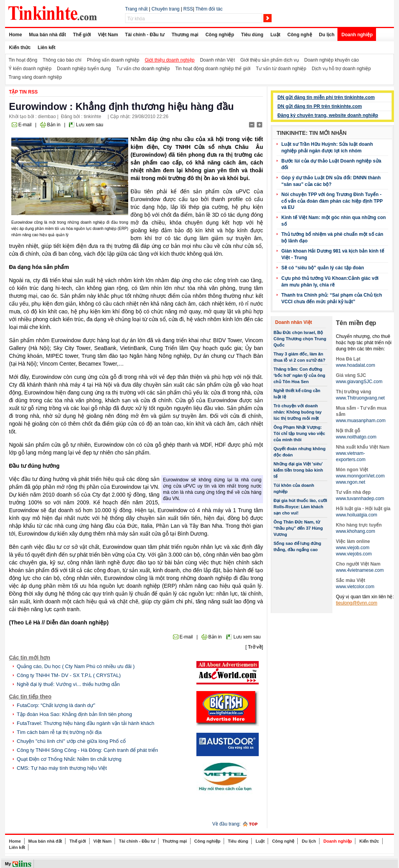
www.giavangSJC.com (359, 382)
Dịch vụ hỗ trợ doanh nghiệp (341, 69)
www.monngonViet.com (360, 476)
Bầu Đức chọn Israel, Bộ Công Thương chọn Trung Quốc (300, 339)
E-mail (25, 125)
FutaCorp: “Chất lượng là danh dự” (56, 705)
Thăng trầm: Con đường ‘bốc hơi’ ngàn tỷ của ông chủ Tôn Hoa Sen (299, 375)
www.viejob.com (353, 548)
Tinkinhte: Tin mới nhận (312, 133)
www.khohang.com (356, 531)
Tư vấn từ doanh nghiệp (281, 69)
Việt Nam (108, 35)
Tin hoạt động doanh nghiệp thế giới (213, 69)
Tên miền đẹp (356, 323)
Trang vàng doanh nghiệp (35, 77)
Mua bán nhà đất (47, 35)
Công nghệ (300, 35)
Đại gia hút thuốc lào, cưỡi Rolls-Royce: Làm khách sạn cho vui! (300, 507)
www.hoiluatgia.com (357, 515)
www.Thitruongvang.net (360, 398)
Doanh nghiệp (357, 35)
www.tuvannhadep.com (360, 499)
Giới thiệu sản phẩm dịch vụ (270, 60)
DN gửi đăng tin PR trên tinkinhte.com (320, 106)
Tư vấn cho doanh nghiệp (143, 69)
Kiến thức (20, 48)
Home (15, 35)
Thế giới (82, 35)
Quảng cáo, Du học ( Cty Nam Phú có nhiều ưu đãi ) (76, 666)
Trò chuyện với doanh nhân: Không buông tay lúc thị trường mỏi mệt (297, 412)
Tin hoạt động (23, 60)
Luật (275, 35)
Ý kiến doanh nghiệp (30, 69)
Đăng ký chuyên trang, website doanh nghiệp (328, 115)
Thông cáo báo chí (62, 60)
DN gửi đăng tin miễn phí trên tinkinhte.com (326, 97)
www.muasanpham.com (361, 421)
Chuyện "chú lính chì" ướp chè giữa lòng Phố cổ (71, 741)
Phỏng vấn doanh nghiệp (113, 60)
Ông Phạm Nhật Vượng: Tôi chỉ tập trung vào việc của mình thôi (299, 433)
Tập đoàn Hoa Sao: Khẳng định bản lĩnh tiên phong (74, 714)
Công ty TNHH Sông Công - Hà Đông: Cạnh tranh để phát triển (87, 750)
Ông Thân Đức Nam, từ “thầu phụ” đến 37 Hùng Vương (298, 528)
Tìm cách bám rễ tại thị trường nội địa (59, 732)
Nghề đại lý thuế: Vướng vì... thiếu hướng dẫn (68, 684)
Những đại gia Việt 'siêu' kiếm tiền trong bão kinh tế (298, 470)
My (8, 864)
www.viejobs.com (354, 554)
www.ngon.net (350, 482)
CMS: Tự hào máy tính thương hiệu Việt (62, 768)
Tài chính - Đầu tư (145, 35)
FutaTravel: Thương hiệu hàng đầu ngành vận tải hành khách (86, 723)
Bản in (54, 125)
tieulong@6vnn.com (357, 603)
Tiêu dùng (252, 35)
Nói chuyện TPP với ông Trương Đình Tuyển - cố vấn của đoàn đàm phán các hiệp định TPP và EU (332, 201)
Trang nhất (136, 9)
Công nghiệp (220, 35)
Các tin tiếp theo (30, 697)
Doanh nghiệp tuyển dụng (84, 69)
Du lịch (327, 35)
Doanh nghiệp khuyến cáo (332, 60)
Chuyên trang (166, 9)
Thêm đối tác (209, 9)
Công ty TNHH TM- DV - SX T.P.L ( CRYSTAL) (69, 675)
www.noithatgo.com (356, 437)
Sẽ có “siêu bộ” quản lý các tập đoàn (323, 268)
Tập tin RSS (23, 92)
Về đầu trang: (227, 824)
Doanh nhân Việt (217, 60)
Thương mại (185, 35)
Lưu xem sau (90, 125)
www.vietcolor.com (355, 587)
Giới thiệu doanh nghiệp (169, 60)
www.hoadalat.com (356, 365)
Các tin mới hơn (30, 658)
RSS (188, 9)
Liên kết (47, 48)
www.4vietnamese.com (360, 570)
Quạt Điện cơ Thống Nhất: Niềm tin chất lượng (69, 759)
